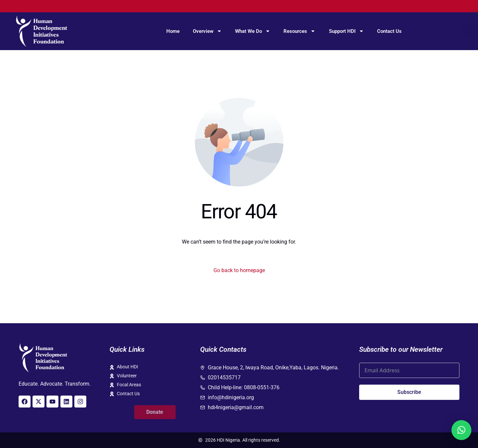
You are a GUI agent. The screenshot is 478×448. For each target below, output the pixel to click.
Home (173, 31)
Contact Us (389, 31)
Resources (299, 31)
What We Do (253, 31)
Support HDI (346, 31)
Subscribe (409, 392)
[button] (461, 430)
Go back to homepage (239, 270)
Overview (207, 31)
